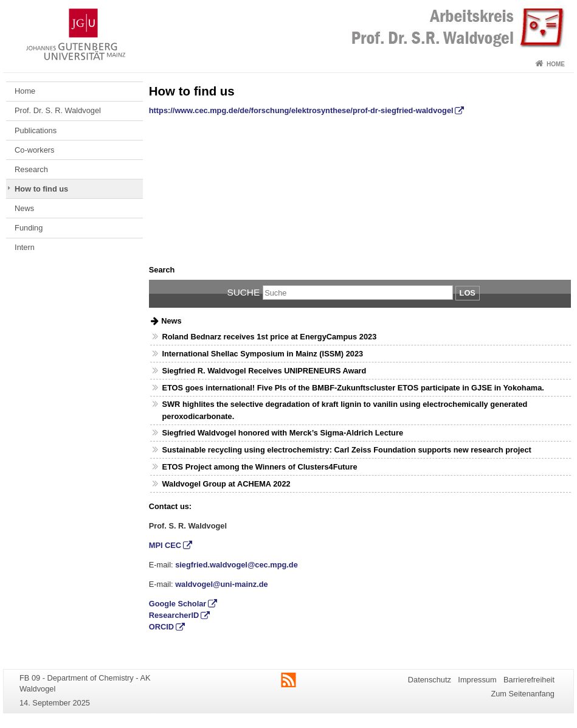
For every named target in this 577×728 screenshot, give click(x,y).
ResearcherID (174, 615)
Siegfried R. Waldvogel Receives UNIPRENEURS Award (264, 371)
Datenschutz (430, 680)
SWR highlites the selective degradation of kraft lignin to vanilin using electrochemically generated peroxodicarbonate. (344, 410)
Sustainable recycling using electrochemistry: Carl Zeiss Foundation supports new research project (346, 450)
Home (556, 64)
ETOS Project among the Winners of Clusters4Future (259, 467)
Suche (243, 292)
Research (31, 169)
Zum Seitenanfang (523, 694)
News (24, 208)
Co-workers (34, 150)
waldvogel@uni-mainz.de (222, 584)
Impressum (477, 680)
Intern (25, 247)
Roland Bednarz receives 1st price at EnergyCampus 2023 (269, 337)
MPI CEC (165, 545)
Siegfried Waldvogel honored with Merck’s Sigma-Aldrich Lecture (282, 433)
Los (468, 293)
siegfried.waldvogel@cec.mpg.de (237, 565)
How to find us (41, 189)
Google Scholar (178, 604)
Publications (36, 130)
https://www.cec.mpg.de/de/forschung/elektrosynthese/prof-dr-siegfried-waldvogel (301, 110)
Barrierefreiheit (529, 680)
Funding (29, 228)
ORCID (161, 627)
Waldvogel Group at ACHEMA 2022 (226, 484)
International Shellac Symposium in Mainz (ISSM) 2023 (262, 354)
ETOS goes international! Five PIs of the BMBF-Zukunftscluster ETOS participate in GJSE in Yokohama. (353, 388)
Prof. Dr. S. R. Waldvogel (58, 110)
